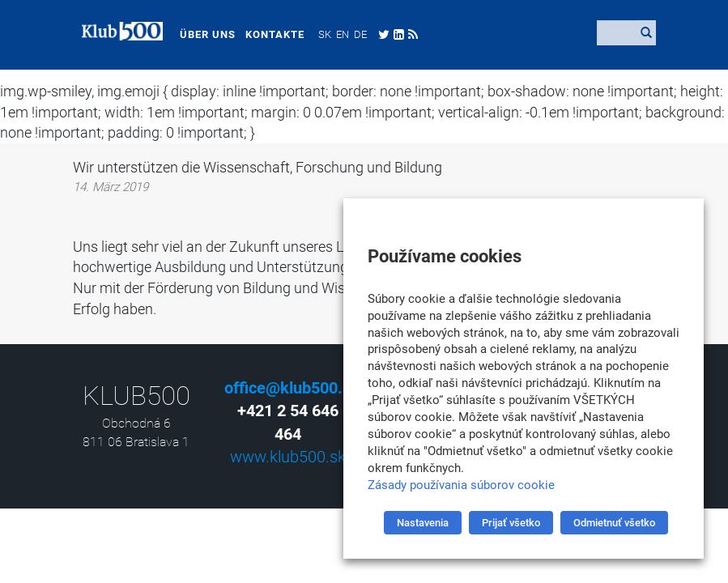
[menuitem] (316, 34)
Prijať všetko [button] (511, 523)
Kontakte (266, 34)
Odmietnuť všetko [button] (614, 523)
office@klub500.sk (292, 388)
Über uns (199, 34)
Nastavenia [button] (423, 523)
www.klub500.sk (288, 457)
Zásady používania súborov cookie (461, 485)
